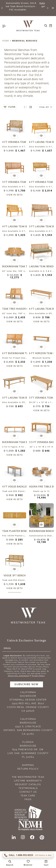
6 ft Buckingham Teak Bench (15, 353)
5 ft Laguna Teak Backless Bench (15, 398)
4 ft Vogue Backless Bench (15, 487)
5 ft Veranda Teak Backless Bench (41, 398)
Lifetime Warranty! (28, 781)
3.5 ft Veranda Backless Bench (41, 442)
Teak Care (28, 796)
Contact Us (28, 792)
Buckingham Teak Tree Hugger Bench (15, 266)
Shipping (28, 765)
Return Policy (28, 769)
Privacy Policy (38, 676)
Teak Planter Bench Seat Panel (15, 531)
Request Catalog (28, 784)
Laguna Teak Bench (41, 266)
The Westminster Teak (28, 777)
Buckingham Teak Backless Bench (15, 442)
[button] (2, 8)
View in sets (15, 195)
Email (7, 648)
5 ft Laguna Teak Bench (41, 226)
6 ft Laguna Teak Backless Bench (41, 309)
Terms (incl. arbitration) (19, 676)
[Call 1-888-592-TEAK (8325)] (28, 855)
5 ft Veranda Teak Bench (15, 182)
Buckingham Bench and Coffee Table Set (41, 531)
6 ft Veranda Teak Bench (41, 182)
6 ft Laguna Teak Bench (41, 142)
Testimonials (28, 788)
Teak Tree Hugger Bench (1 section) (15, 309)
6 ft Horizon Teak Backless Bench (41, 353)
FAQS (28, 799)
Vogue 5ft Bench (15, 576)
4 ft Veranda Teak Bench (15, 142)
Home (6, 41)
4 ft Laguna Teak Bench (15, 226)
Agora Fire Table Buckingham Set (41, 487)
